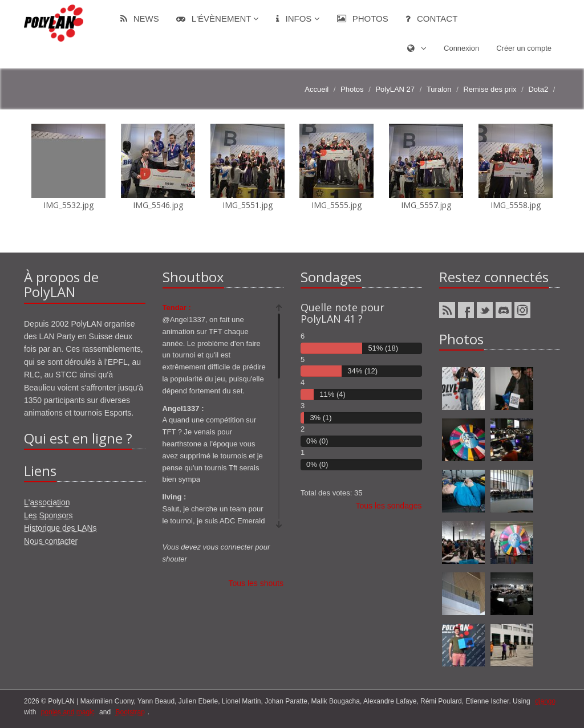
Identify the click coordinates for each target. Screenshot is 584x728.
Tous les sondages (389, 506)
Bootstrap (130, 712)
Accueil (317, 89)
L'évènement (218, 19)
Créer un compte (524, 48)
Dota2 (538, 89)
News (140, 19)
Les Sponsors (48, 515)
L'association (47, 502)
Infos (298, 19)
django (545, 701)
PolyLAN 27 (395, 89)
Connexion (461, 48)
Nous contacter (51, 541)
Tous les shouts (256, 583)
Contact (432, 19)
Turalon (439, 89)
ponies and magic (68, 712)
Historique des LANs (60, 528)
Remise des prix (490, 89)
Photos (363, 19)
